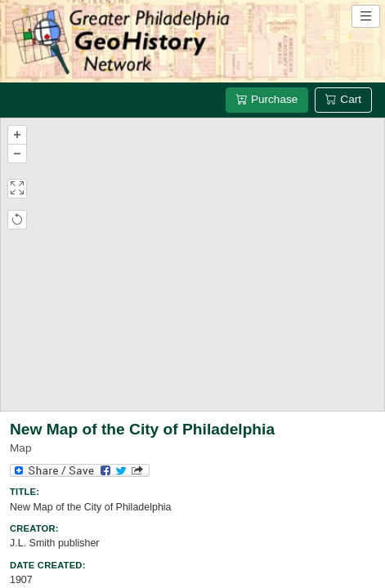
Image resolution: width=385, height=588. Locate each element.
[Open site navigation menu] (366, 16)
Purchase (267, 99)
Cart (343, 99)
